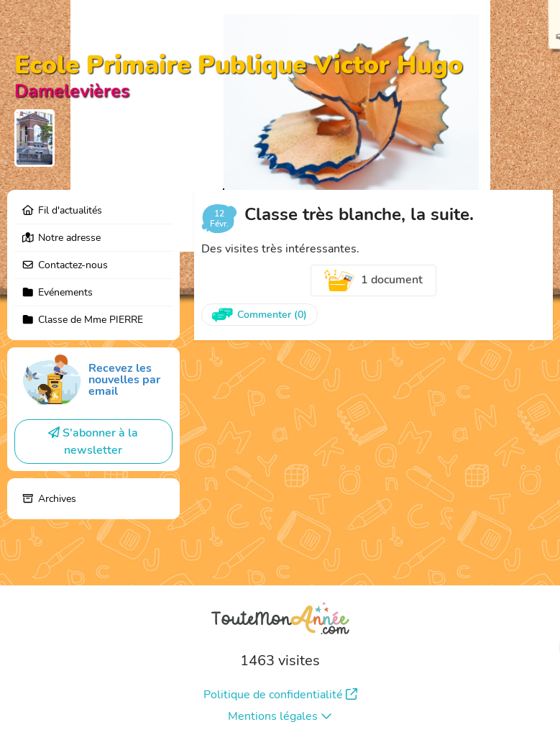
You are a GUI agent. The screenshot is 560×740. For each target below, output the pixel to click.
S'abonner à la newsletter (93, 442)
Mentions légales (280, 716)
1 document (374, 280)
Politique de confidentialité (280, 695)
